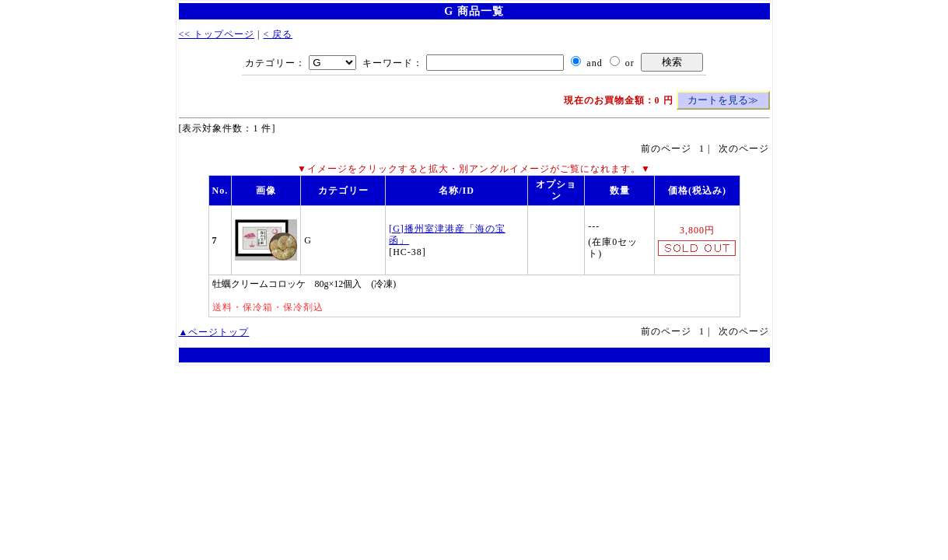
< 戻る (278, 34)
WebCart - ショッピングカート (474, 355)
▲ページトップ (214, 332)
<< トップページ (217, 34)
